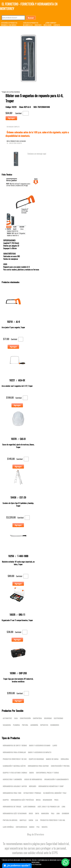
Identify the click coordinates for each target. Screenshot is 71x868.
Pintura (25, 725)
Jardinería (34, 725)
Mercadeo (33, 786)
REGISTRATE (38, 25)
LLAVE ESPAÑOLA (8, 827)
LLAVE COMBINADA (29, 807)
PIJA (38, 827)
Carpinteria (37, 718)
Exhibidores (55, 725)
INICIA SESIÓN (48, 25)
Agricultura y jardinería (12, 779)
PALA (53, 813)
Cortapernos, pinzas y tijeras (47, 773)
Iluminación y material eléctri (14, 766)
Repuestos (44, 725)
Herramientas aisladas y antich (15, 786)
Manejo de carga (52, 759)
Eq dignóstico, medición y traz (55, 793)
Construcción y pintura (60, 766)
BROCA (38, 800)
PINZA (56, 800)
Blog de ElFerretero (36, 834)
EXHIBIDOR (65, 813)
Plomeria (16, 725)
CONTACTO (57, 25)
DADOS (31, 773)
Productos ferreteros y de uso (15, 759)
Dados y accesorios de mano (40, 745)
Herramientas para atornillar (14, 752)
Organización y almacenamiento (56, 779)
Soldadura (7, 725)
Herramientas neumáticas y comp (51, 786)
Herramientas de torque (12, 807)
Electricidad (58, 718)
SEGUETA (44, 827)
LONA (63, 807)
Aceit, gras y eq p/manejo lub (49, 807)
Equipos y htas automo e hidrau (15, 773)
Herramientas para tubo (12, 793)
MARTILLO (23, 820)
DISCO (31, 813)
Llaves (55, 745)
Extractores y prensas (32, 793)
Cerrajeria (65, 759)
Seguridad (48, 718)
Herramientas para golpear (38, 766)
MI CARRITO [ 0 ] (28, 25)
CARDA (31, 820)
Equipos (6, 800)
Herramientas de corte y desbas (15, 745)
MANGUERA (45, 813)
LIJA (37, 820)
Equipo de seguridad (36, 759)
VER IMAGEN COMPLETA (13, 127)
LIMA (58, 813)
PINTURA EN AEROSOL (10, 820)
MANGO (32, 827)
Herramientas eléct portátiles (22, 800)
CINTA (37, 813)
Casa (16, 718)
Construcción (25, 718)
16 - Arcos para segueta (14, 143)
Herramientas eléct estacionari (15, 813)
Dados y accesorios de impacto (40, 752)
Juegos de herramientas (33, 779)
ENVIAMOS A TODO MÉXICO (9, 25)
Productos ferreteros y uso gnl (53, 820)
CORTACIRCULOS (21, 827)
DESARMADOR (47, 800)
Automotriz (7, 718)
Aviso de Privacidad (35, 864)
